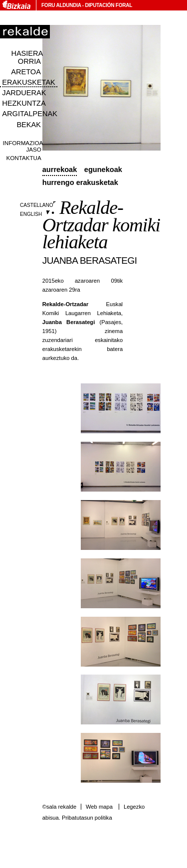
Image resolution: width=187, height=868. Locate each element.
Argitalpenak (29, 114)
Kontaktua (24, 158)
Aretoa (26, 72)
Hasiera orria (27, 57)
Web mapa (99, 807)
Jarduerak (24, 93)
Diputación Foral (108, 5)
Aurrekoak (60, 170)
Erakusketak (28, 82)
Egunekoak (103, 170)
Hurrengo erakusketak (80, 182)
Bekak (29, 125)
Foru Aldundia (61, 5)
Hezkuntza (24, 103)
